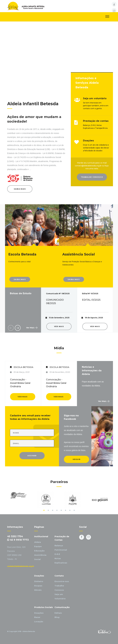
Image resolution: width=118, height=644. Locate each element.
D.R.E (57, 554)
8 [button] (74, 510)
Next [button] (18, 328)
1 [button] (44, 510)
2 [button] (48, 510)
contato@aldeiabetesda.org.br (21, 566)
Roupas (38, 586)
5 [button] (61, 510)
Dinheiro (39, 581)
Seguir (77, 459)
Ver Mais (30, 328)
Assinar (32, 456)
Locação (39, 621)
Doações (39, 613)
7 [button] (70, 510)
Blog (57, 617)
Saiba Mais (20, 189)
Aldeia (38, 542)
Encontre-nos (62, 581)
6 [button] (65, 510)
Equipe (38, 546)
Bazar (37, 617)
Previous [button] (11, 328)
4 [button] (57, 510)
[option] (59, 310)
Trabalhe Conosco (92, 177)
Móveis (38, 590)
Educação (39, 551)
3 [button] (53, 510)
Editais (58, 613)
